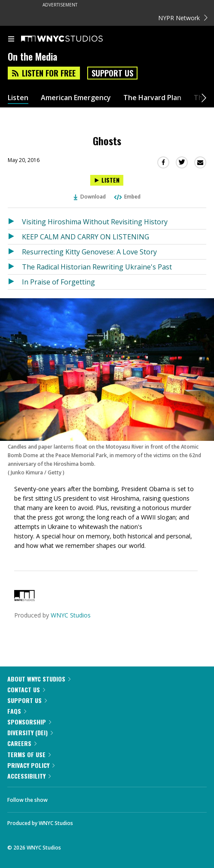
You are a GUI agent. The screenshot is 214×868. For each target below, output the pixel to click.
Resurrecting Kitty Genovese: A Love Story (89, 252)
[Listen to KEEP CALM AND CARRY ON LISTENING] (15, 237)
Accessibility (29, 776)
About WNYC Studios (39, 679)
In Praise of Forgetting (58, 282)
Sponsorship (29, 722)
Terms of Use (29, 754)
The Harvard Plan (152, 98)
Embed (127, 197)
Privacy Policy (31, 765)
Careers (22, 743)
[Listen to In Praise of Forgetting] (15, 282)
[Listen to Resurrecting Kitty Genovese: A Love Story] (15, 252)
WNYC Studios (71, 615)
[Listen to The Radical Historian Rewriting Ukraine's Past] (15, 267)
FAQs (17, 711)
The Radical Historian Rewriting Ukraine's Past (97, 267)
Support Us (112, 73)
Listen (18, 98)
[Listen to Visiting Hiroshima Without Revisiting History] (15, 222)
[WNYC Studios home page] (73, 39)
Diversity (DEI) (30, 732)
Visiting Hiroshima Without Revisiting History (95, 222)
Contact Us (26, 689)
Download (90, 197)
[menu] (11, 40)
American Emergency (76, 98)
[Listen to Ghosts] (107, 180)
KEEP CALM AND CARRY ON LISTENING (86, 237)
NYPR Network (183, 18)
